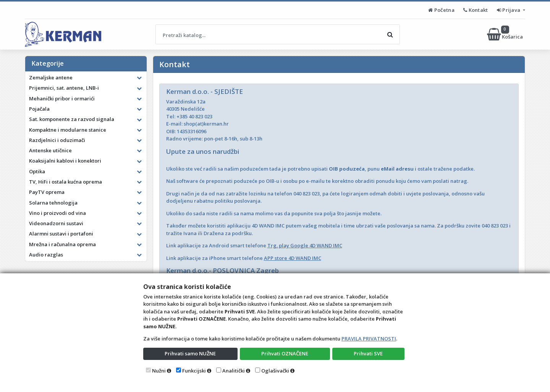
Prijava (509, 10)
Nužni (159, 371)
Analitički (234, 371)
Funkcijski (194, 371)
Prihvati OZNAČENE (285, 353)
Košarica (506, 34)
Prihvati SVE (368, 353)
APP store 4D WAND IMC (293, 258)
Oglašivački (275, 371)
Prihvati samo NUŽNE (190, 353)
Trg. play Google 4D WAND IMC (305, 245)
